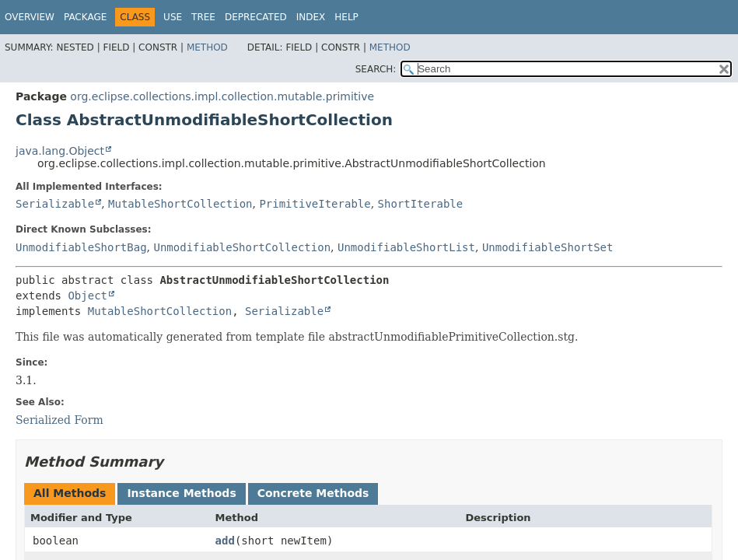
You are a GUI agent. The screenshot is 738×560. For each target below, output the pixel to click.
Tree (203, 17)
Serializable (55, 204)
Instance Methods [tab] (181, 493)
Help (346, 17)
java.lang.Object (60, 151)
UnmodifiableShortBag (81, 247)
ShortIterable (421, 204)
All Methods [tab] (70, 493)
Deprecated (256, 17)
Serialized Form (59, 420)
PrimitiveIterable (315, 204)
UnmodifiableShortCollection (242, 247)
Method (207, 47)
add (225, 541)
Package (85, 17)
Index (311, 17)
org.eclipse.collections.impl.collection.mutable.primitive (222, 96)
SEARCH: (376, 69)
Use (173, 17)
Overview (30, 17)
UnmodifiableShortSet (548, 247)
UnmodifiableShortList (406, 247)
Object (87, 296)
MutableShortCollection (180, 204)
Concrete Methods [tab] (313, 493)
